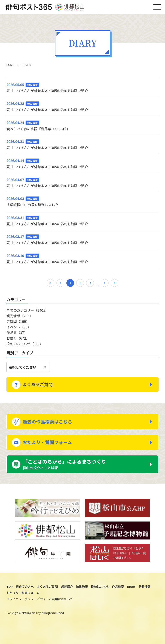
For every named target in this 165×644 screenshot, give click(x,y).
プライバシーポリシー (21, 609)
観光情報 (20, 318)
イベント (19, 329)
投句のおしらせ (25, 346)
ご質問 (18, 324)
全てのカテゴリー (27, 313)
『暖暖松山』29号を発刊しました (82, 204)
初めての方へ (25, 596)
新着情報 (145, 596)
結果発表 (82, 596)
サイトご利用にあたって (56, 609)
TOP (10, 596)
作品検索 (118, 596)
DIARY (131, 596)
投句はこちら (100, 596)
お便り (18, 340)
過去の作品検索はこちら (51, 425)
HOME (10, 67)
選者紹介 (67, 596)
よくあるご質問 (41, 386)
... (97, 286)
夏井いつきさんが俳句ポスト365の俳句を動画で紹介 (82, 90)
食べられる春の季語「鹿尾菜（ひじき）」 (82, 128)
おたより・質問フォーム (51, 449)
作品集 (17, 335)
